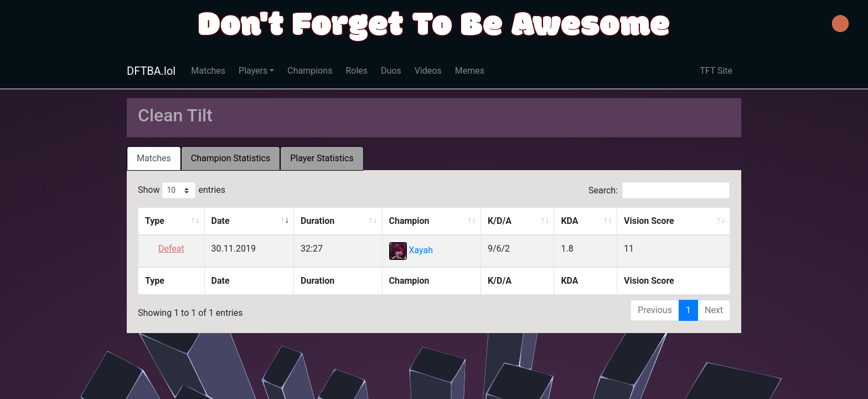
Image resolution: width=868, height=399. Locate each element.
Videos (428, 71)
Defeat (171, 249)
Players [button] (253, 71)
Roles (356, 71)
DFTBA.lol (151, 71)
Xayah (421, 251)
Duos (391, 71)
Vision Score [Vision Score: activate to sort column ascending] (649, 221)
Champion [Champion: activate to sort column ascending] (409, 221)
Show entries (182, 190)
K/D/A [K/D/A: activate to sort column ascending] (500, 221)
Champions (310, 71)
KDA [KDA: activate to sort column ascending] (569, 221)
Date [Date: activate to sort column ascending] (221, 221)
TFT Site (716, 71)
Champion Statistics (231, 158)
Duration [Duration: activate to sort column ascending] (317, 221)
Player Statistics (322, 158)
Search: (659, 190)
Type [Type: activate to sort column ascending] (155, 221)
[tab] (154, 158)
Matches (208, 71)
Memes (470, 71)
